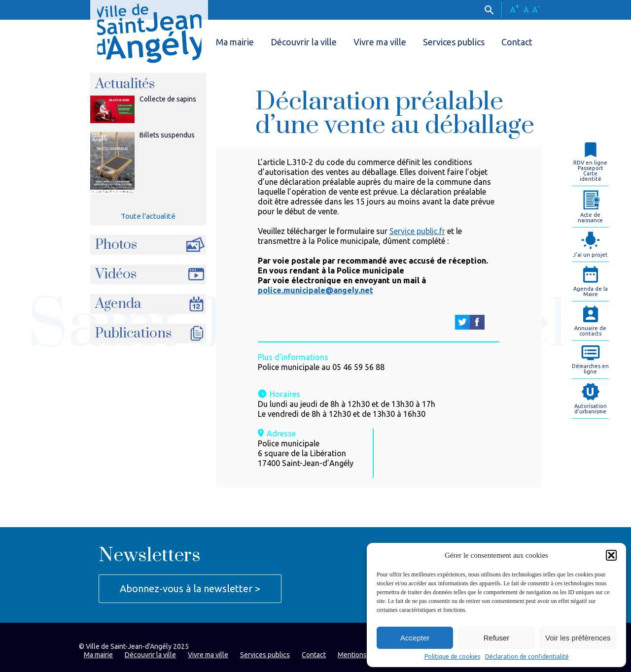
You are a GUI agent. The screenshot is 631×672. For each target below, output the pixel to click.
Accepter (415, 638)
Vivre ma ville (380, 42)
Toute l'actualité (148, 216)
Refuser (497, 638)
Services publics (454, 42)
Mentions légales (364, 655)
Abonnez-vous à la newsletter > (190, 588)
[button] (611, 555)
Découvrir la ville (304, 42)
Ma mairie (235, 42)
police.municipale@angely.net (315, 290)
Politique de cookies (452, 657)
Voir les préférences (578, 638)
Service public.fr (417, 231)
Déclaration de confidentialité (527, 657)
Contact (517, 42)
